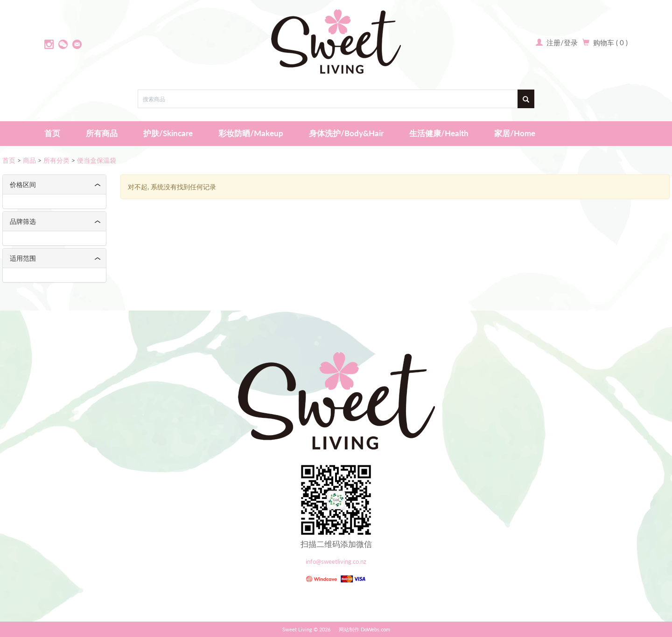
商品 (29, 160)
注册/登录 (561, 42)
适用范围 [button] (23, 258)
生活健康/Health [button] (439, 133)
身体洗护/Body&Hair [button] (346, 133)
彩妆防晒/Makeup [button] (251, 133)
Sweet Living (297, 629)
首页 (52, 133)
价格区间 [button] (23, 184)
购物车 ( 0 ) (610, 42)
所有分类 (56, 160)
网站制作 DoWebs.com (364, 629)
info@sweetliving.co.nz (336, 562)
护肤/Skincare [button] (168, 133)
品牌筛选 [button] (23, 221)
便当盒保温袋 (97, 160)
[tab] (54, 184)
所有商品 (102, 133)
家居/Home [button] (515, 133)
